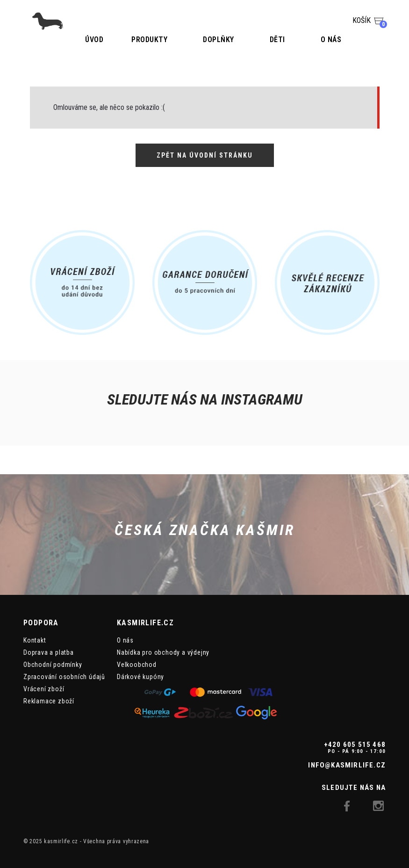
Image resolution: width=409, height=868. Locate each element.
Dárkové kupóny (140, 677)
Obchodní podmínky (53, 665)
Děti (277, 40)
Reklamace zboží (49, 701)
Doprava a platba (49, 652)
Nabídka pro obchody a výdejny (163, 652)
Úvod (94, 40)
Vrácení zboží (44, 689)
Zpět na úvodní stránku (205, 155)
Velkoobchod (137, 665)
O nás (331, 40)
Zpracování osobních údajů (64, 677)
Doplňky (219, 40)
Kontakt (35, 640)
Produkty (149, 40)
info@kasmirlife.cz (347, 765)
